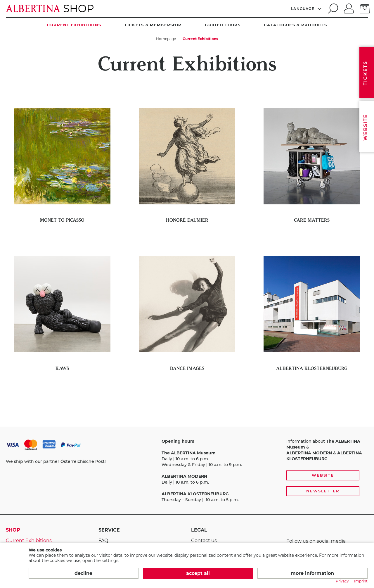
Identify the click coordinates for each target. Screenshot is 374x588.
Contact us (204, 540)
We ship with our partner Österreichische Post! (56, 461)
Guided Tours (223, 25)
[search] (332, 8)
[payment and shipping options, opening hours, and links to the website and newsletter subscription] (187, 471)
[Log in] (349, 8)
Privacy (342, 581)
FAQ (103, 540)
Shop (13, 530)
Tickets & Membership (153, 25)
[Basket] (365, 8)
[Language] (307, 8)
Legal (199, 530)
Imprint (361, 581)
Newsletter (323, 491)
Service (109, 530)
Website (323, 475)
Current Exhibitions (74, 25)
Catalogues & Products (295, 25)
